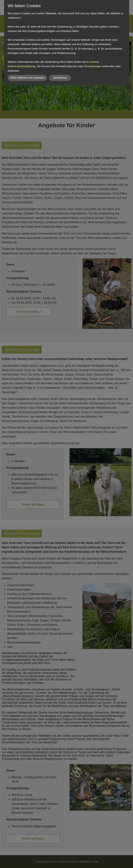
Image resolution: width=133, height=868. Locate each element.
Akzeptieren (60, 78)
